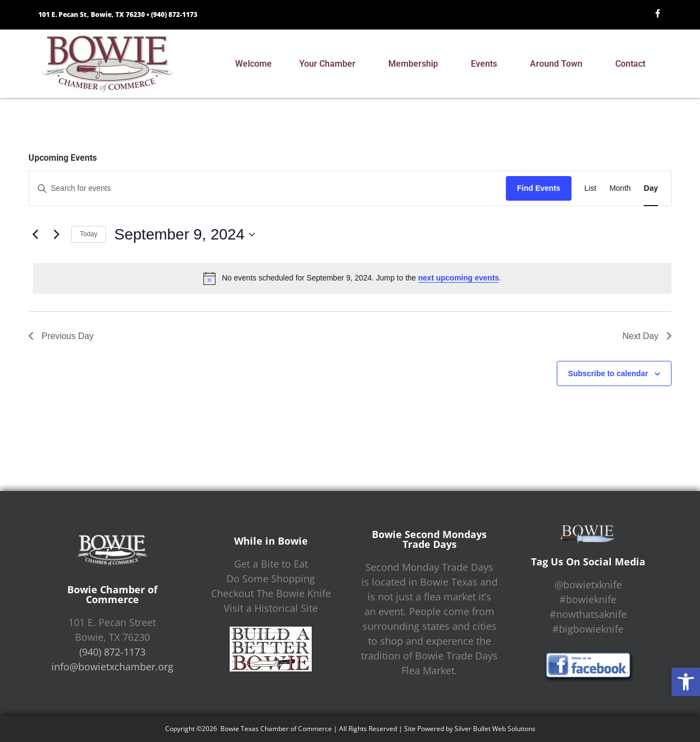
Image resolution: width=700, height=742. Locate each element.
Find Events (538, 188)
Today (89, 234)
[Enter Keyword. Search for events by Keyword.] (267, 188)
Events (487, 64)
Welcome (253, 64)
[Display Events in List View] (591, 188)
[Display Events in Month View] (620, 188)
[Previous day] (35, 235)
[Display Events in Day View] (651, 188)
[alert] (352, 278)
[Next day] (56, 235)
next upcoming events (459, 278)
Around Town (559, 64)
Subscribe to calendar (608, 373)
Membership (416, 64)
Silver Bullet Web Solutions (495, 729)
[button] (686, 682)
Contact (633, 64)
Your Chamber (330, 64)
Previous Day (61, 336)
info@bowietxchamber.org (112, 667)
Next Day (647, 336)
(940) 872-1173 (174, 14)
